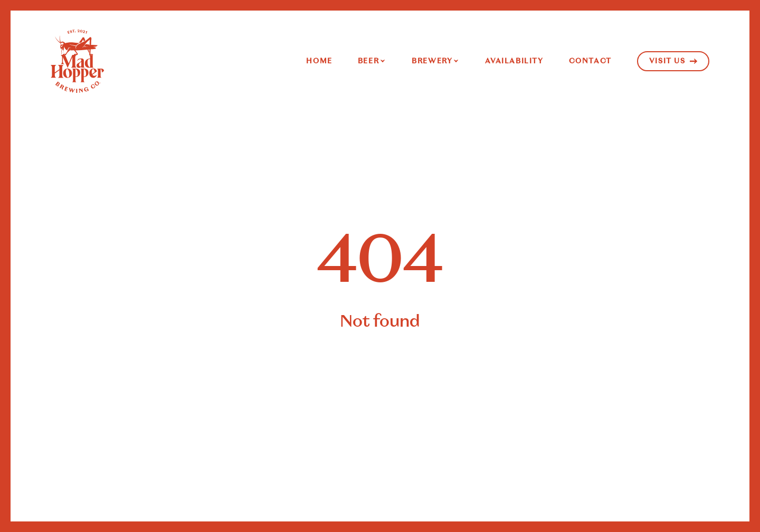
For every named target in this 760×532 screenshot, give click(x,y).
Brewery (432, 61)
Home (319, 61)
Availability (514, 61)
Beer (368, 61)
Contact (590, 61)
